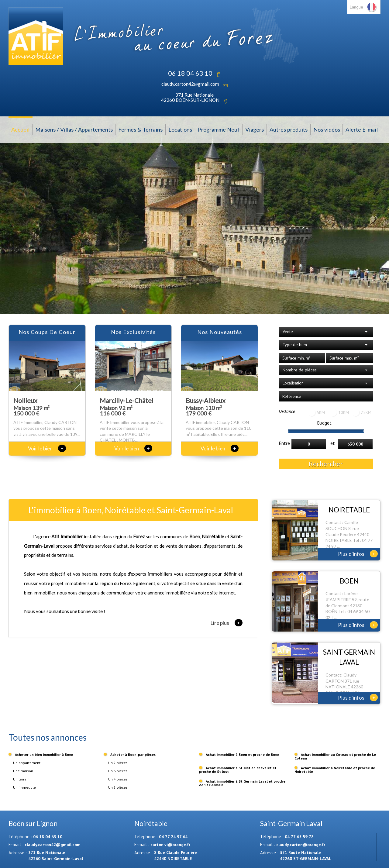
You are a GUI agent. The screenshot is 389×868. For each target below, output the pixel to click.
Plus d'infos (358, 554)
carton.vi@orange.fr (170, 845)
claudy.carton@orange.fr (301, 845)
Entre (284, 443)
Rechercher (326, 464)
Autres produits (289, 129)
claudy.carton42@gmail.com (190, 84)
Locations (180, 129)
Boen (195, 536)
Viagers (255, 129)
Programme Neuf (219, 129)
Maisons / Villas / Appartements (74, 129)
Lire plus (227, 623)
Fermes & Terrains (140, 129)
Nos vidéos (327, 129)
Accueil (20, 129)
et (333, 443)
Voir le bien (47, 448)
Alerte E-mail (362, 129)
